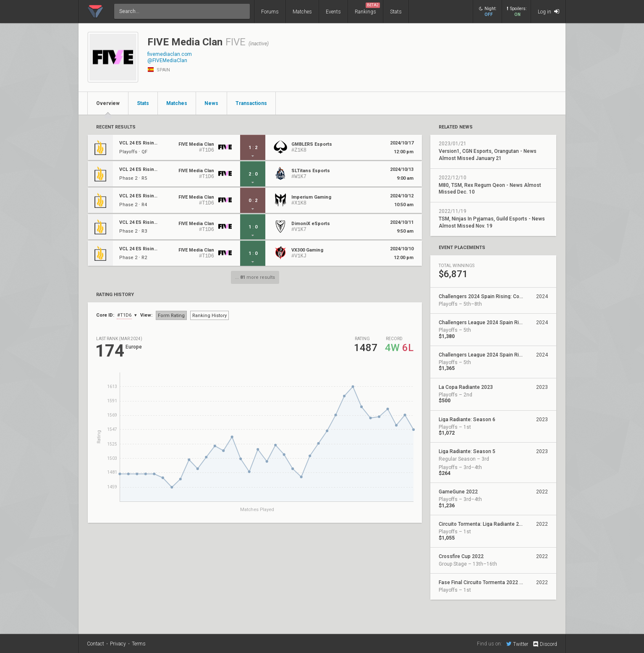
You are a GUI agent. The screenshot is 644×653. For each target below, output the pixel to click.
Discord (545, 644)
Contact (96, 644)
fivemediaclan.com (170, 54)
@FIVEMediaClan (167, 60)
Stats (396, 12)
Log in (548, 12)
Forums (270, 12)
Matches (302, 12)
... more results (255, 277)
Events (333, 12)
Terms (139, 644)
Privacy (118, 644)
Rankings (367, 9)
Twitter (517, 644)
